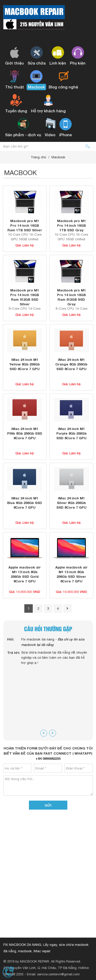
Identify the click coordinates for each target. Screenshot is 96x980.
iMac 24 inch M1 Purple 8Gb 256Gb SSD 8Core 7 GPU (71, 433)
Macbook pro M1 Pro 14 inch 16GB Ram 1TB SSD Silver (25, 225)
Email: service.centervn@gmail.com (53, 974)
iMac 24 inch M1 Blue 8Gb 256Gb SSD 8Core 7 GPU (25, 503)
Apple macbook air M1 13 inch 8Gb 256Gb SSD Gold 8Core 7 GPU (25, 574)
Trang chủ (38, 157)
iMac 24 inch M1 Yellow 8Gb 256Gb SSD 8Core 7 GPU (25, 364)
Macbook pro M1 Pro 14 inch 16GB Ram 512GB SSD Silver (25, 297)
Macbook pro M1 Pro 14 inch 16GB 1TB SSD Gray (71, 225)
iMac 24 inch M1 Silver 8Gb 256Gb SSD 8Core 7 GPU (71, 503)
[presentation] (44, 733)
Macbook (58, 157)
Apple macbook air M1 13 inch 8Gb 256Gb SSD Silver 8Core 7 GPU (71, 574)
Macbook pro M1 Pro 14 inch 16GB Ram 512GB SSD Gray (71, 297)
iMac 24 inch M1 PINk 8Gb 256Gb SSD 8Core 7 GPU (25, 433)
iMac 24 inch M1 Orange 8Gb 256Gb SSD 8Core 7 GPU (71, 364)
